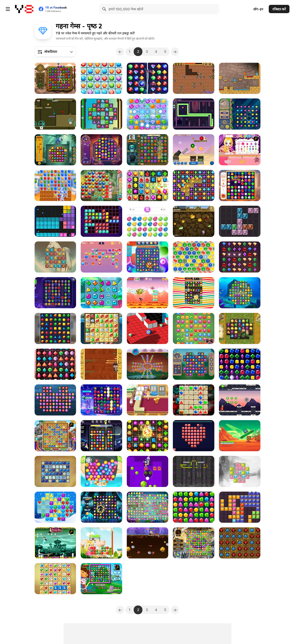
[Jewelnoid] (194, 471)
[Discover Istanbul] (194, 543)
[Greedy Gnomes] (240, 543)
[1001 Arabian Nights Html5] (55, 400)
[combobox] (55, 52)
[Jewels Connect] (101, 257)
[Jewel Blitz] (147, 507)
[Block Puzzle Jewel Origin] (240, 507)
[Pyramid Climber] (101, 364)
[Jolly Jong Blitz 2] (55, 579)
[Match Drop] (194, 507)
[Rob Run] (240, 400)
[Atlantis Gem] (240, 293)
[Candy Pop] (194, 293)
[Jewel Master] (101, 185)
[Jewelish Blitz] (101, 507)
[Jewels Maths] (147, 436)
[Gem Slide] (101, 293)
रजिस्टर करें (279, 9)
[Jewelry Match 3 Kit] (101, 471)
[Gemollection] (194, 150)
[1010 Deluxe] (101, 221)
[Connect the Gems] (194, 328)
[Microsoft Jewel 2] (240, 364)
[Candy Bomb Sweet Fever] (147, 185)
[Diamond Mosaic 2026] (194, 436)
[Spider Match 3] (147, 364)
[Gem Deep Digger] (147, 471)
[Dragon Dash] (147, 293)
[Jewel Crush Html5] (147, 114)
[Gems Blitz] (101, 78)
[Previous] (120, 52)
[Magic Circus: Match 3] (147, 78)
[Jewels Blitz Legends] (194, 364)
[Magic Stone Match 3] (55, 257)
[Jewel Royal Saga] (240, 257)
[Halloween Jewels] (101, 436)
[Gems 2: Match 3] (194, 400)
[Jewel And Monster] (240, 436)
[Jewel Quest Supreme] (101, 328)
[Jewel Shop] (147, 400)
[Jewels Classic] (147, 257)
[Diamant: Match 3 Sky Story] (240, 328)
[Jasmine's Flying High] (55, 543)
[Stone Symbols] (55, 471)
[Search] (104, 9)
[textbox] (55, 52)
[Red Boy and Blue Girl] (240, 78)
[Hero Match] (55, 185)
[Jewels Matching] (240, 471)
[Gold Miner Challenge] (147, 543)
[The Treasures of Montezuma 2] (147, 150)
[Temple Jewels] (240, 114)
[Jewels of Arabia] (101, 150)
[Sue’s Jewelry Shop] (240, 150)
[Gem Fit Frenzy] (240, 221)
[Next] (175, 52)
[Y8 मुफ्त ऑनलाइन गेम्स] (24, 9)
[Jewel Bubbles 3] (147, 221)
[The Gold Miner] (194, 221)
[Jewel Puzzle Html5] (55, 221)
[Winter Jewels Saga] (55, 507)
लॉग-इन (258, 9)
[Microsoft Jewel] (101, 400)
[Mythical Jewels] (240, 185)
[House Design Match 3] (55, 328)
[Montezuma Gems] (55, 78)
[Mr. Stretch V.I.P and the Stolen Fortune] (194, 114)
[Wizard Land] (55, 436)
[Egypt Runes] (194, 257)
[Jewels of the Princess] (101, 543)
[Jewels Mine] (101, 114)
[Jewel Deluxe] (55, 364)
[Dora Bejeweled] (101, 579)
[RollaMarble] (147, 328)
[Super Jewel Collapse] (194, 185)
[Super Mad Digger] (194, 78)
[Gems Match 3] (55, 293)
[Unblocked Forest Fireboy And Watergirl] (55, 114)
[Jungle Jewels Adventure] (55, 150)
